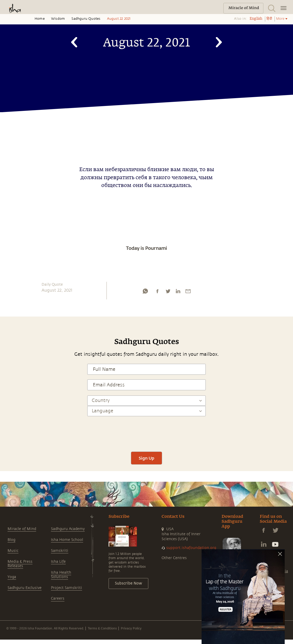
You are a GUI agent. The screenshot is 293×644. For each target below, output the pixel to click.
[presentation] (146, 432)
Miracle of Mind (22, 529)
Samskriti (60, 551)
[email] (188, 292)
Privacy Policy (131, 628)
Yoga (12, 577)
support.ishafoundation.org (191, 548)
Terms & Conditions (102, 628)
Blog (11, 540)
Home (40, 19)
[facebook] (157, 292)
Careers (58, 598)
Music (13, 551)
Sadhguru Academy (68, 529)
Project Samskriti (66, 588)
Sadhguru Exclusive (25, 588)
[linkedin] (178, 292)
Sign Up (146, 458)
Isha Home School (67, 540)
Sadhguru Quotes (86, 19)
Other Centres (174, 558)
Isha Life (58, 562)
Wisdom (58, 19)
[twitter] (168, 292)
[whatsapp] (145, 292)
